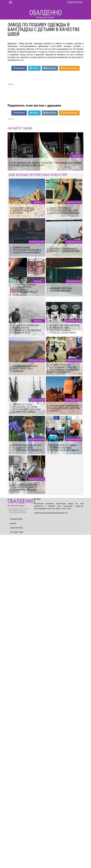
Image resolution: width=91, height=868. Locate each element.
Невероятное (16, 861)
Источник (11, 452)
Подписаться (75, 2)
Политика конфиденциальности (51, 846)
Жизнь (13, 857)
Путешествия (16, 865)
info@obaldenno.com (18, 845)
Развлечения (16, 852)
